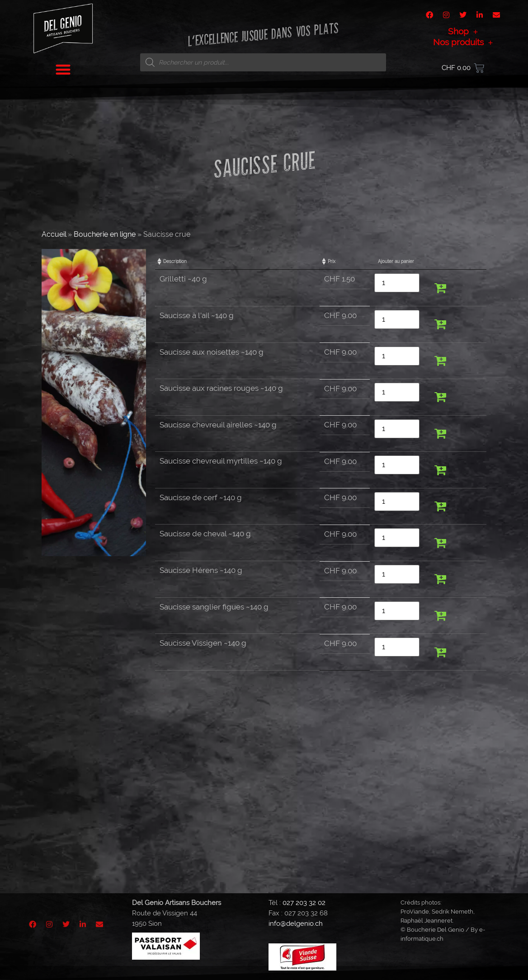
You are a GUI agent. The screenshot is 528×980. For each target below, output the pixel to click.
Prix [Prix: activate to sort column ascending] (332, 261)
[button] (64, 69)
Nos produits (463, 42)
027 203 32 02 (304, 903)
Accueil (54, 234)
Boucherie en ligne (105, 234)
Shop (463, 31)
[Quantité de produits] (397, 283)
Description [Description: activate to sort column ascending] (175, 261)
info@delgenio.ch (296, 924)
